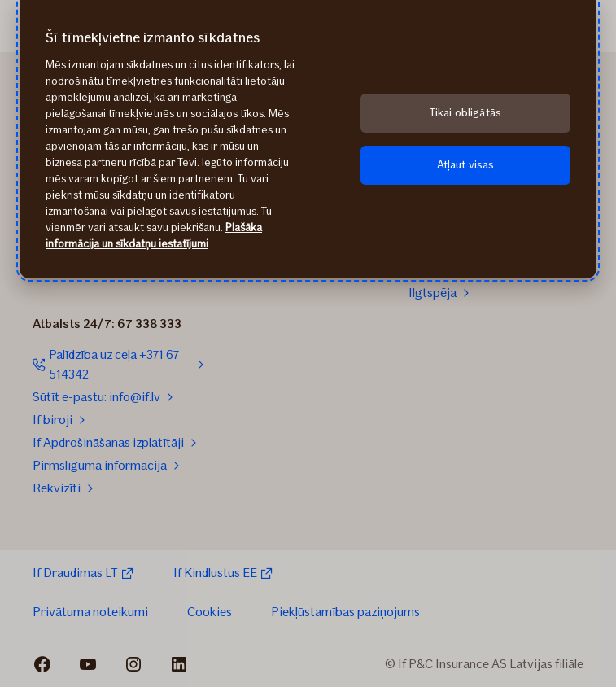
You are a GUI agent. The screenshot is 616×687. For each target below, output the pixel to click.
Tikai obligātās (465, 113)
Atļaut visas (466, 165)
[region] (308, 139)
